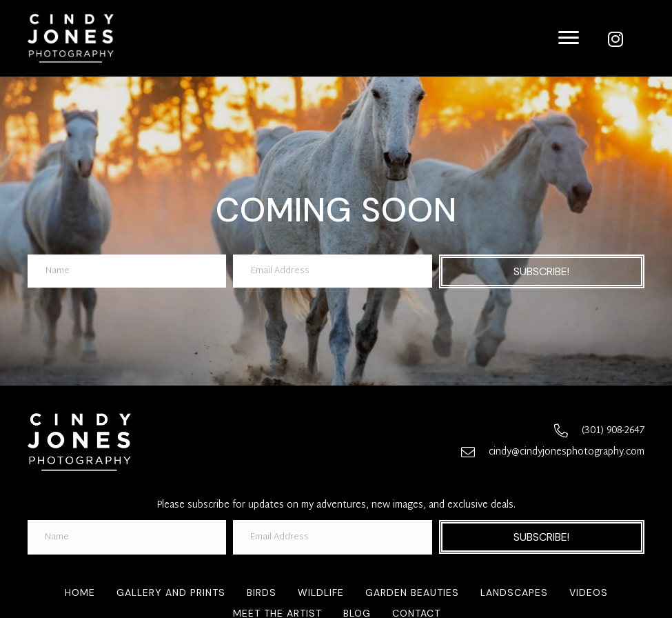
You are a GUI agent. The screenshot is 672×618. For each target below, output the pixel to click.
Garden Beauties (412, 592)
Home (80, 592)
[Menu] (569, 38)
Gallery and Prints (171, 592)
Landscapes (514, 592)
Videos (589, 592)
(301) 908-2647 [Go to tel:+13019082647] (613, 431)
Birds (262, 592)
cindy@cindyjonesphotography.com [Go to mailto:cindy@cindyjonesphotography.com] (567, 452)
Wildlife (321, 592)
